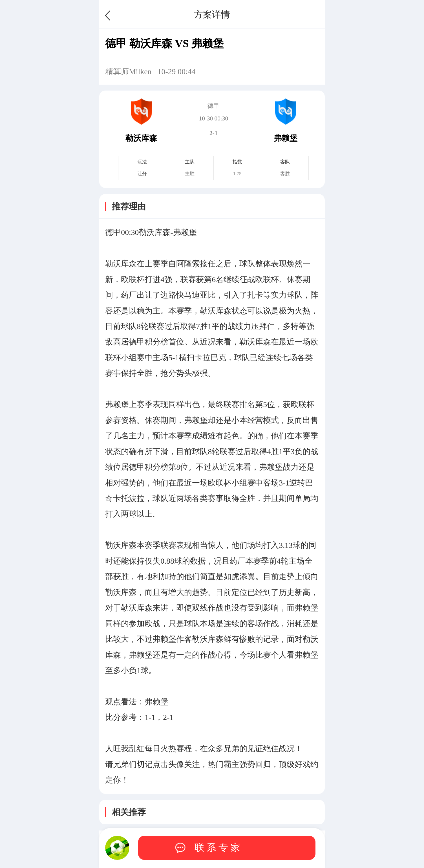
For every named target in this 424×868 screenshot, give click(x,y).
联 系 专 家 (217, 848)
